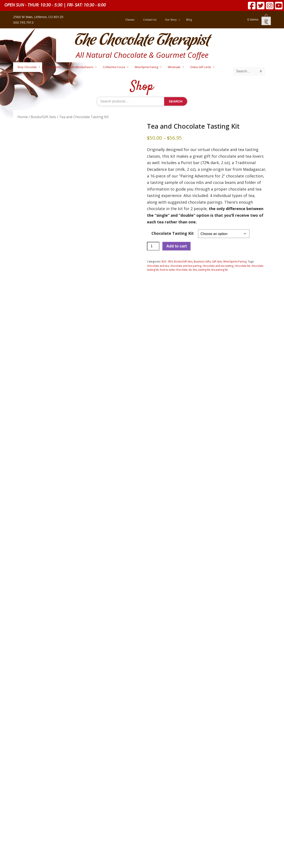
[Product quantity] (153, 246)
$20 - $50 (167, 262)
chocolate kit (242, 266)
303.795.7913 (23, 22)
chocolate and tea (158, 266)
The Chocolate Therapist (142, 41)
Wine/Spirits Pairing (235, 262)
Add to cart (176, 246)
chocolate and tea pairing (186, 266)
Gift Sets (217, 262)
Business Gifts (202, 262)
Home (23, 117)
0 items (259, 19)
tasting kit (204, 270)
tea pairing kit (219, 270)
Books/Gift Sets (43, 117)
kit (190, 270)
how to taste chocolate (174, 270)
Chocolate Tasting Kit (173, 233)
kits (195, 270)
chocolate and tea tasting (218, 266)
